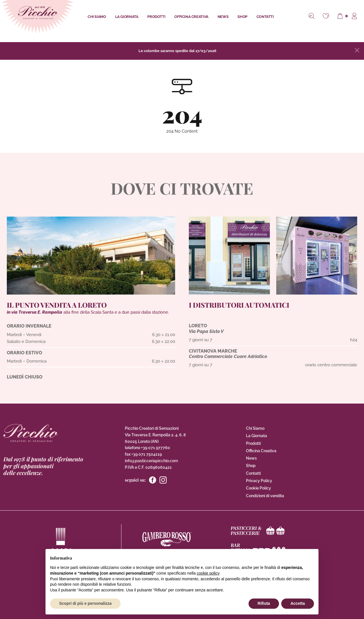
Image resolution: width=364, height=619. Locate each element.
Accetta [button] (298, 603)
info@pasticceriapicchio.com (151, 461)
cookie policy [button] (208, 573)
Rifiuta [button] (264, 603)
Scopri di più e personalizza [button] (85, 603)
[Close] (357, 50)
